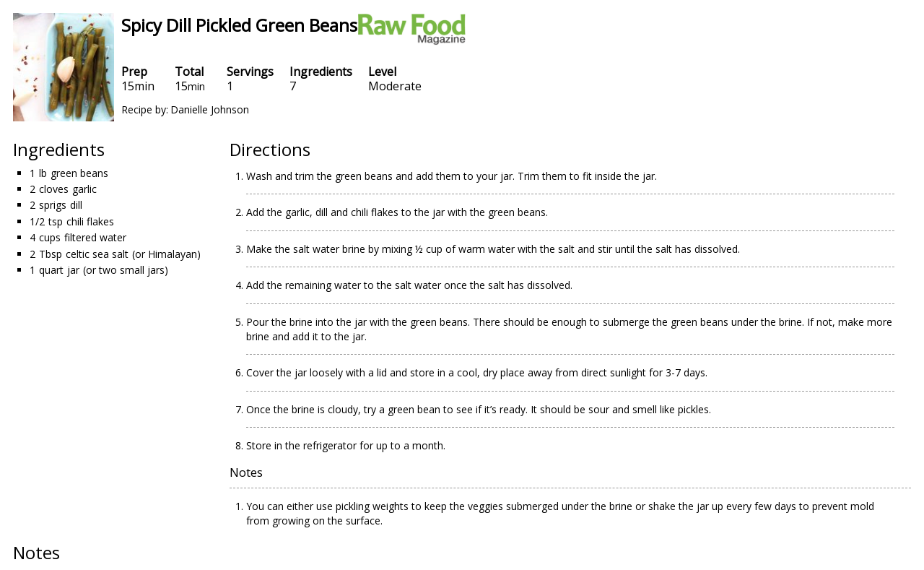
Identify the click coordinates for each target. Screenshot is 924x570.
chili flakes (90, 221)
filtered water (95, 237)
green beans (79, 173)
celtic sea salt (97, 254)
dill (76, 205)
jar (73, 270)
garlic (84, 189)
